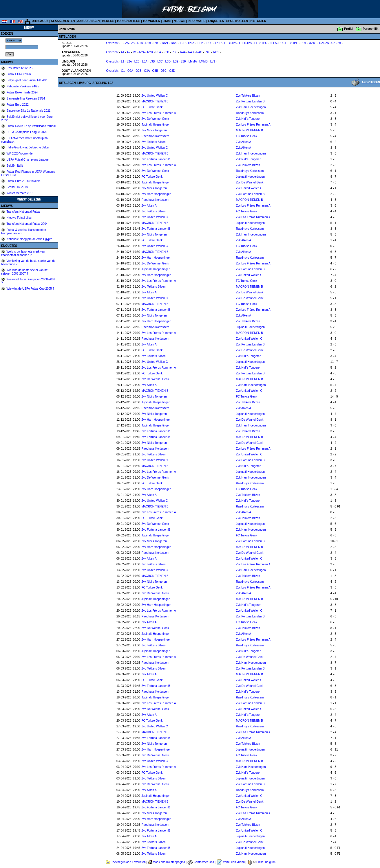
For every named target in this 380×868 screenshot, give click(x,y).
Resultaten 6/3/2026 (19, 68)
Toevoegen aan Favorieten (128, 862)
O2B (138, 71)
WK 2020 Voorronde (19, 153)
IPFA (191, 43)
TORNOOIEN (151, 21)
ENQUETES (216, 21)
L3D (168, 61)
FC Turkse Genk (152, 107)
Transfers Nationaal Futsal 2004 (27, 224)
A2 (129, 52)
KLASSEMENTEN (63, 21)
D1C (156, 43)
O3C (163, 71)
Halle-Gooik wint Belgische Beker (28, 147)
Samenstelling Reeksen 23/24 (25, 99)
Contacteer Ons (204, 862)
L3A (145, 61)
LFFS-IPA (230, 43)
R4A (183, 52)
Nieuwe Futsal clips (19, 218)
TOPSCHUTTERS (129, 21)
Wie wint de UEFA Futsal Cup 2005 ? (30, 289)
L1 (123, 61)
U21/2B (336, 43)
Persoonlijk (371, 29)
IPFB (200, 43)
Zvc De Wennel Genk (155, 119)
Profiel (349, 29)
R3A (158, 52)
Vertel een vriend (234, 862)
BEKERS (108, 21)
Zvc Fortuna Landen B (250, 101)
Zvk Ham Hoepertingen (251, 107)
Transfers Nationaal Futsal (23, 212)
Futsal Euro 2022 (17, 105)
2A (127, 43)
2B (133, 43)
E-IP (183, 43)
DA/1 (165, 43)
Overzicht (112, 43)
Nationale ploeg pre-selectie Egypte (29, 239)
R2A (142, 52)
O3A (147, 71)
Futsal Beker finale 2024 (22, 92)
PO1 (304, 43)
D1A (140, 43)
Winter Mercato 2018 (20, 193)
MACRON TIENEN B (155, 101)
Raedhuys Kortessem (250, 113)
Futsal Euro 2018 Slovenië (23, 181)
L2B (137, 61)
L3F (183, 61)
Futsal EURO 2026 (18, 74)
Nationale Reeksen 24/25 (22, 86)
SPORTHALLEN (237, 21)
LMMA (193, 61)
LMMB (203, 61)
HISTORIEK (258, 21)
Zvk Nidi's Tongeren (249, 119)
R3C (175, 52)
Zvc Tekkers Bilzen (248, 96)
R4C (199, 52)
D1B (148, 43)
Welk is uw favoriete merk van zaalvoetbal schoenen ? (23, 253)
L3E (176, 61)
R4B (191, 52)
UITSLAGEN (40, 21)
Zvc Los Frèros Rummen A (159, 113)
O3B (155, 71)
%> (14, 41)
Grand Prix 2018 (17, 187)
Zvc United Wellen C (155, 96)
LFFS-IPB (245, 43)
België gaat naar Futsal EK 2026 (27, 80)
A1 (123, 52)
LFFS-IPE (292, 43)
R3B (166, 52)
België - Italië (15, 166)
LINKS (167, 21)
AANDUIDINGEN (89, 21)
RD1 (216, 52)
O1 (123, 71)
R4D (208, 52)
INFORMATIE (197, 21)
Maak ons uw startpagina (169, 862)
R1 (135, 52)
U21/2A (324, 43)
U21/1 (313, 43)
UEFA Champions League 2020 (27, 132)
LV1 (213, 61)
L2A (129, 61)
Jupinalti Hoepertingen (156, 125)
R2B (150, 52)
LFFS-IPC (261, 43)
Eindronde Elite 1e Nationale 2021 (28, 111)
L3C (160, 61)
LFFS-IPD (276, 43)
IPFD (218, 43)
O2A (130, 71)
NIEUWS (180, 21)
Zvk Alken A (244, 142)
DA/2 (174, 43)
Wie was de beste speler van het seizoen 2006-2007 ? (25, 272)
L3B (152, 61)
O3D (172, 71)
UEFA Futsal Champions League (27, 160)
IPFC (209, 43)
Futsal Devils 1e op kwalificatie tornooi (31, 126)
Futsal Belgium (266, 862)
